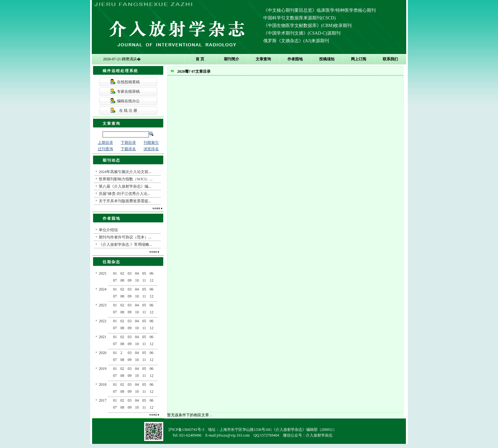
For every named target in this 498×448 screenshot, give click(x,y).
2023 (103, 305)
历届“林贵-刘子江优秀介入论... (124, 194)
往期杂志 (111, 262)
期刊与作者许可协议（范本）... (125, 237)
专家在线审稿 (128, 91)
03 (130, 273)
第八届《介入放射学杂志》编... (125, 186)
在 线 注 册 (128, 110)
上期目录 (105, 143)
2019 (103, 369)
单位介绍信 (108, 230)
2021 (103, 337)
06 (151, 273)
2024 (103, 289)
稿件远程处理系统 (120, 71)
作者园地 (295, 59)
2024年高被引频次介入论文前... (125, 172)
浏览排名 (151, 149)
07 (115, 280)
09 (130, 280)
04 (137, 273)
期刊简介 (232, 59)
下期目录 (128, 143)
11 (144, 280)
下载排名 (128, 149)
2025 (103, 273)
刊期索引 (151, 143)
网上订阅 (359, 59)
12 (151, 280)
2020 (103, 353)
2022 (103, 321)
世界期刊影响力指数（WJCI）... (126, 179)
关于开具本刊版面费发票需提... (125, 201)
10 (137, 280)
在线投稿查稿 (128, 82)
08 (122, 280)
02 (122, 273)
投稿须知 (327, 59)
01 (115, 273)
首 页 (200, 59)
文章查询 (263, 59)
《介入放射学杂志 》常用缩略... (125, 244)
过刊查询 (105, 149)
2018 (103, 384)
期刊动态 (111, 160)
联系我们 (390, 59)
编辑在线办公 (128, 101)
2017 (103, 400)
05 (144, 273)
